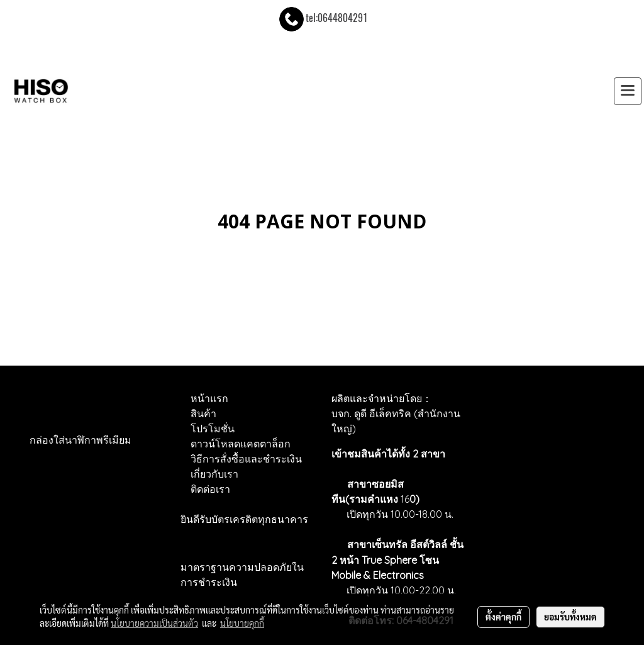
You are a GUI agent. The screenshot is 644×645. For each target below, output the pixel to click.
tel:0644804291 (322, 18)
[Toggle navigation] (628, 91)
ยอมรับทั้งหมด (570, 617)
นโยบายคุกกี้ (242, 623)
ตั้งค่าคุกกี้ (503, 617)
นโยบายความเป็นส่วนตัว (154, 623)
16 (409, 499)
